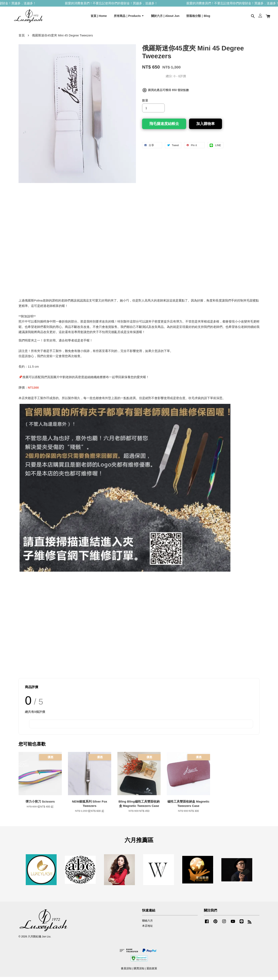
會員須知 (126, 971)
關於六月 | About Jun (165, 17)
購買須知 (139, 971)
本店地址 (147, 929)
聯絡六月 (147, 924)
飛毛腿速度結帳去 (164, 127)
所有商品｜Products (129, 17)
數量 (145, 103)
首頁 (22, 38)
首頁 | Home (99, 17)
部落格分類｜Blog (198, 17)
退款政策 (152, 971)
